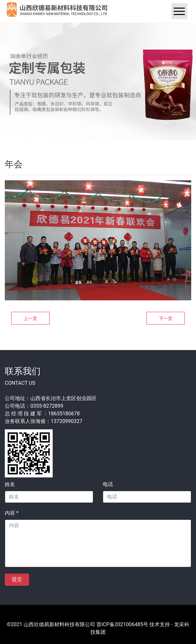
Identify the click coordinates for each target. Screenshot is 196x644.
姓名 (10, 484)
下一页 (166, 318)
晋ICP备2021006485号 (122, 624)
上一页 (30, 318)
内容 (12, 513)
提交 (17, 579)
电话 (108, 484)
